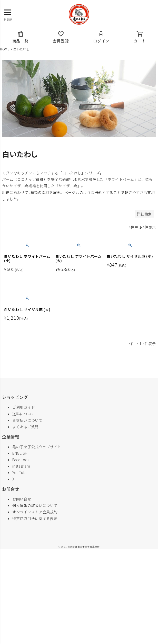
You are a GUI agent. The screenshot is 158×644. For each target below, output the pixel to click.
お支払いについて (27, 420)
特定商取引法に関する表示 (35, 518)
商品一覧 (20, 37)
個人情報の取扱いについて (35, 505)
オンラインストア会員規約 (35, 512)
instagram (21, 466)
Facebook (21, 460)
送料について (24, 414)
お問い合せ (22, 499)
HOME (5, 49)
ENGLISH (20, 453)
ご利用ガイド (24, 407)
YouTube (20, 472)
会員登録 (61, 37)
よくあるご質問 (26, 427)
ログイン (101, 37)
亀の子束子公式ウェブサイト (37, 447)
